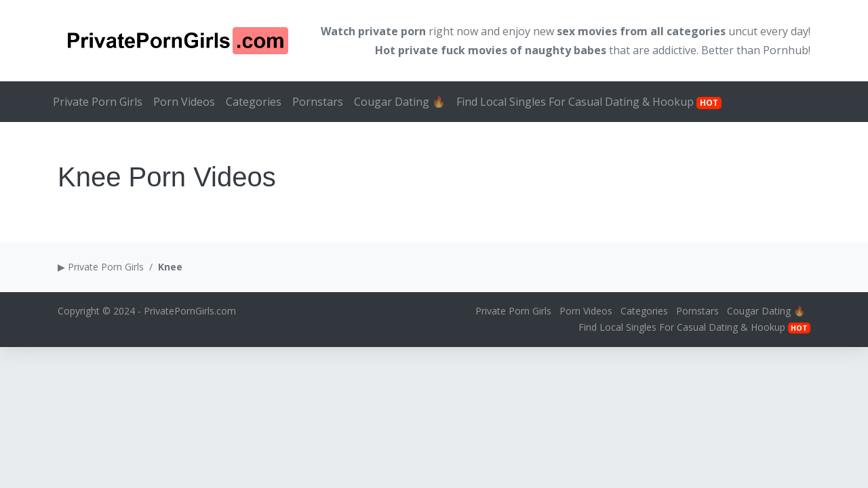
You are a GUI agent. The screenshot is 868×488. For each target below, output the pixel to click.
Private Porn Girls (98, 102)
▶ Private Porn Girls (101, 267)
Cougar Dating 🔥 (400, 102)
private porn (392, 31)
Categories (254, 102)
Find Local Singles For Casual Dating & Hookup (589, 102)
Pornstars (318, 102)
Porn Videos (184, 102)
